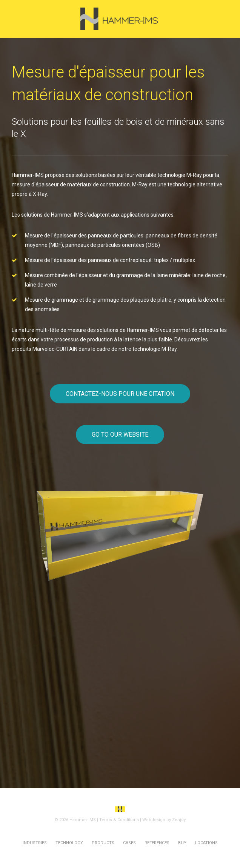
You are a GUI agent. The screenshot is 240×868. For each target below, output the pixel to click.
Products (103, 843)
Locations (206, 843)
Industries (35, 843)
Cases (129, 843)
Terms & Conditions (119, 820)
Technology (69, 843)
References (157, 843)
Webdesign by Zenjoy (164, 820)
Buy (182, 843)
